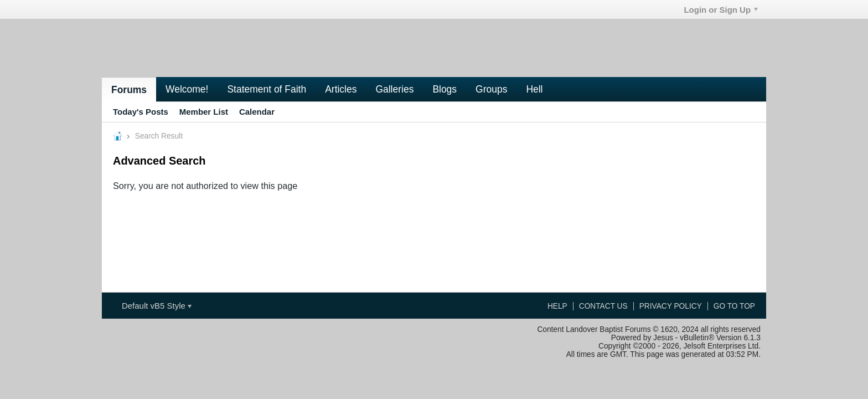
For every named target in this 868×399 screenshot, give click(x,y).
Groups (491, 89)
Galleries (394, 89)
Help (557, 306)
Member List (204, 112)
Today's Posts (141, 112)
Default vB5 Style (157, 306)
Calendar (257, 112)
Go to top (734, 306)
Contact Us (603, 306)
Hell (534, 89)
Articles (341, 89)
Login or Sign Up (721, 10)
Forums (129, 90)
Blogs (445, 89)
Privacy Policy (671, 306)
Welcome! (187, 89)
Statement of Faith (267, 89)
